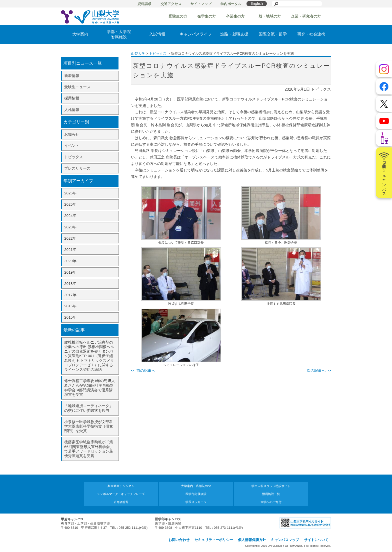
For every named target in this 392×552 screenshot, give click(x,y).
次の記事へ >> (319, 370)
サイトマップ (201, 4)
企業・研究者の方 (306, 16)
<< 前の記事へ (143, 370)
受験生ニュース (77, 87)
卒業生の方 (235, 16)
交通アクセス (171, 4)
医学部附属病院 (196, 494)
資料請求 (144, 4)
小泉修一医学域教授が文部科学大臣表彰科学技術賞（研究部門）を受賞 (89, 426)
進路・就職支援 (234, 34)
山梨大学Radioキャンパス (384, 173)
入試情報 (157, 34)
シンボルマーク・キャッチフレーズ (121, 494)
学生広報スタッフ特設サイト (271, 486)
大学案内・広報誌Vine (196, 486)
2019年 (70, 272)
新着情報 (72, 76)
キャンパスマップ (285, 540)
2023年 (70, 227)
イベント (72, 146)
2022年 (70, 238)
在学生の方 (207, 16)
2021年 (70, 250)
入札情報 (72, 110)
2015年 (70, 317)
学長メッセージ (196, 502)
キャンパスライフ (196, 34)
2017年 (70, 295)
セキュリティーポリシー (214, 540)
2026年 (70, 193)
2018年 (70, 283)
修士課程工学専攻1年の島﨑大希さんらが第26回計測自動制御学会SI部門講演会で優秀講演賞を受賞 (90, 388)
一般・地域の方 (268, 16)
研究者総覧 (121, 502)
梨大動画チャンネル (121, 486)
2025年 (70, 204)
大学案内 (80, 34)
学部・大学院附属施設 (119, 34)
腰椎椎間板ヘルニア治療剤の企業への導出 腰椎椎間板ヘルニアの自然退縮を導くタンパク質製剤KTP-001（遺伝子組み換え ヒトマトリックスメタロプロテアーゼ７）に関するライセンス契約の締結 (89, 356)
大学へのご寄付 (271, 502)
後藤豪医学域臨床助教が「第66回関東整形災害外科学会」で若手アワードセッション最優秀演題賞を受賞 (89, 449)
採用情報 (72, 98)
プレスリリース (77, 168)
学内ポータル (231, 4)
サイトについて (316, 540)
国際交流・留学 (273, 34)
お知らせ (72, 134)
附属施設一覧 (271, 494)
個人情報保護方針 (252, 540)
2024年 (70, 216)
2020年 (70, 261)
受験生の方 (178, 16)
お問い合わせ (179, 540)
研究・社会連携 (311, 34)
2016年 (70, 306)
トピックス (74, 157)
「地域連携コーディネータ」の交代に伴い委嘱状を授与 (89, 408)
